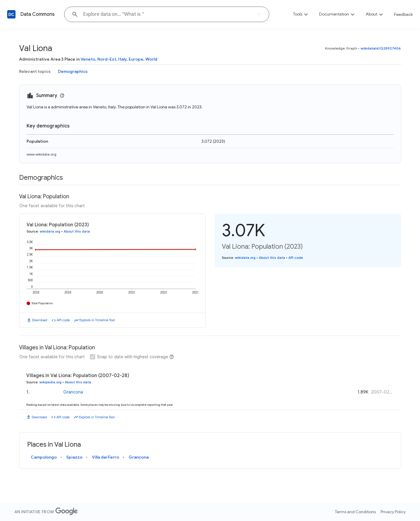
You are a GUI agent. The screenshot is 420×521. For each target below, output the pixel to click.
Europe (136, 59)
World (151, 59)
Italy (122, 59)
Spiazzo (74, 457)
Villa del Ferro (106, 457)
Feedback (403, 14)
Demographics (73, 71)
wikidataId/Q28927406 (381, 48)
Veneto (88, 59)
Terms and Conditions (355, 512)
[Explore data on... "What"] (167, 14)
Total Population (42, 303)
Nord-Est (107, 59)
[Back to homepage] (11, 14)
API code (63, 320)
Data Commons (37, 14)
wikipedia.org (50, 382)
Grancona (73, 391)
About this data (77, 231)
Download (40, 320)
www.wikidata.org (41, 154)
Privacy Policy (393, 512)
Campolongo (44, 457)
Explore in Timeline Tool (97, 320)
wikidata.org (50, 231)
